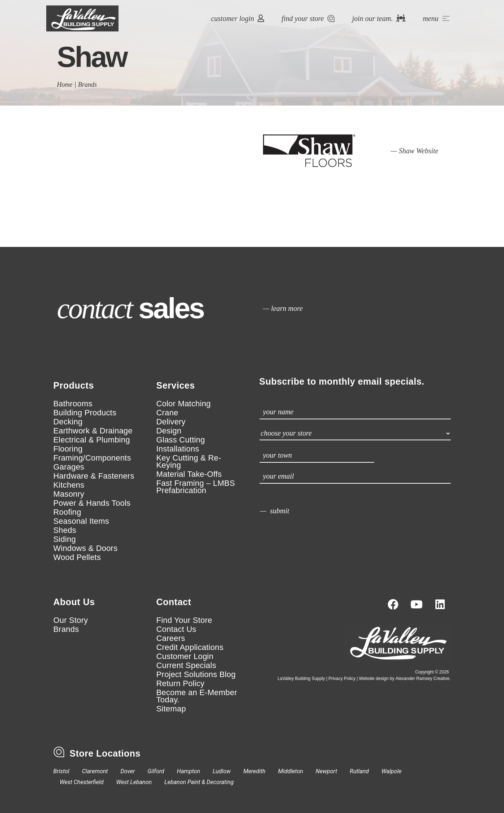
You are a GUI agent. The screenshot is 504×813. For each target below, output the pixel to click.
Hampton (189, 771)
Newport (326, 771)
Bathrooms (73, 404)
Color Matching (184, 404)
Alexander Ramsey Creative (423, 679)
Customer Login (185, 656)
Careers (171, 638)
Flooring (68, 449)
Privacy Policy (342, 679)
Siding (65, 539)
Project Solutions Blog (196, 675)
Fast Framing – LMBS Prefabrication (196, 487)
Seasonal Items (81, 521)
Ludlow (222, 771)
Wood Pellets (77, 557)
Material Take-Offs (189, 474)
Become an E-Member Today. (197, 696)
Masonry (69, 494)
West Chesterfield (82, 782)
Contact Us (176, 629)
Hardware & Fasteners (94, 476)
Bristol (61, 771)
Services (176, 385)
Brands (87, 85)
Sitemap (171, 709)
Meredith (254, 771)
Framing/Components (92, 458)
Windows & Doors (86, 548)
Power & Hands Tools (92, 503)
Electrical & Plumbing (92, 440)
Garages (69, 467)
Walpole (391, 771)
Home (65, 85)
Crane (167, 413)
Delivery (171, 422)
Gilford (156, 771)
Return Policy (180, 684)
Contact (174, 602)
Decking (68, 422)
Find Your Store (184, 620)
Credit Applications (190, 647)
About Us (74, 602)
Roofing (67, 512)
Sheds (65, 530)
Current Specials (186, 666)
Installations (178, 449)
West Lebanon (134, 782)
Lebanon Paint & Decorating (199, 782)
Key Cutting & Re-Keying (189, 462)
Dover (128, 771)
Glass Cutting (181, 440)
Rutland (359, 771)
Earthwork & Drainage (93, 431)
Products (74, 385)
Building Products (85, 413)
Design (169, 431)
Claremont (95, 771)
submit (279, 511)
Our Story (71, 620)
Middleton (291, 771)
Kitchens (69, 485)
